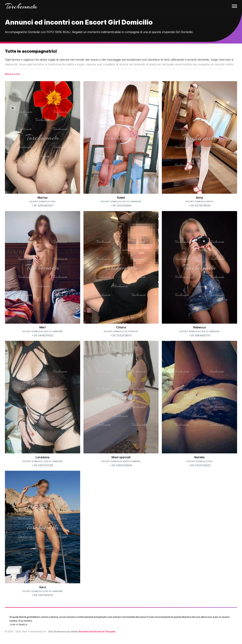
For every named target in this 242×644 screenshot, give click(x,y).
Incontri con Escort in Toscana (97, 631)
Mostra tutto (12, 74)
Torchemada (21, 6)
